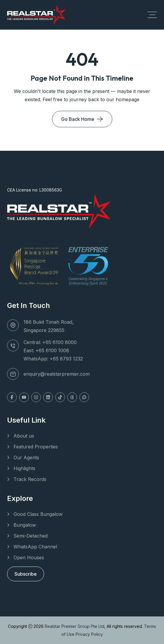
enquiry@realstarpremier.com (57, 374)
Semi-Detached (31, 536)
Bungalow (25, 525)
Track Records (30, 479)
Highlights (24, 468)
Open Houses (29, 557)
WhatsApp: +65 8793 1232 (53, 359)
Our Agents (26, 457)
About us (24, 436)
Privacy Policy (89, 634)
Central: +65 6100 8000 (50, 342)
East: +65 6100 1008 (46, 350)
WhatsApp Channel (35, 547)
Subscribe (26, 574)
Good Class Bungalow (38, 514)
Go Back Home (78, 119)
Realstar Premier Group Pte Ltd (75, 626)
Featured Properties (36, 447)
